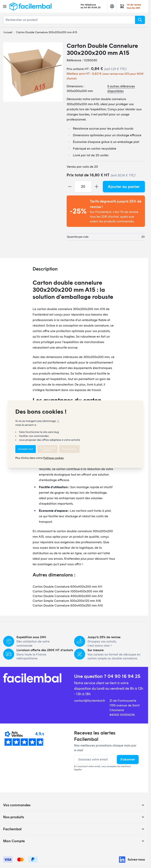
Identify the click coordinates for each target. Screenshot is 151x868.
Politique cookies (53, 458)
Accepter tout (26, 449)
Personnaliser (70, 449)
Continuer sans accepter (48, 449)
